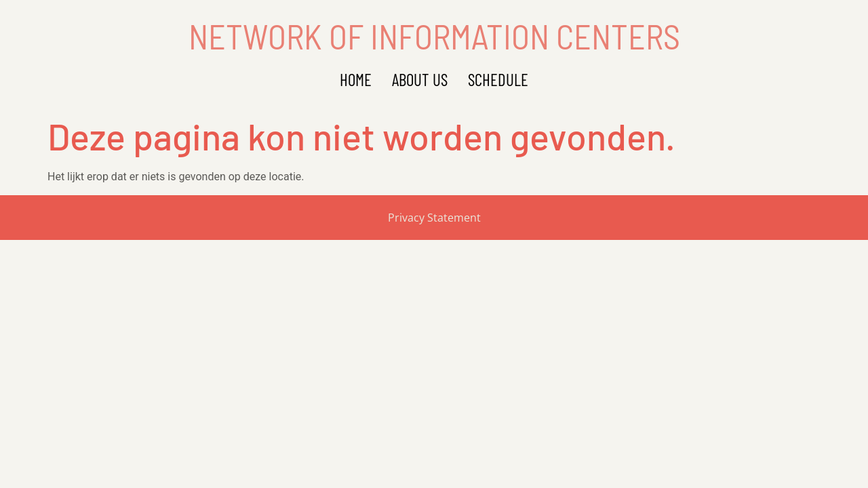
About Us (420, 79)
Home (356, 79)
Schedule (498, 79)
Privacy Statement (434, 218)
